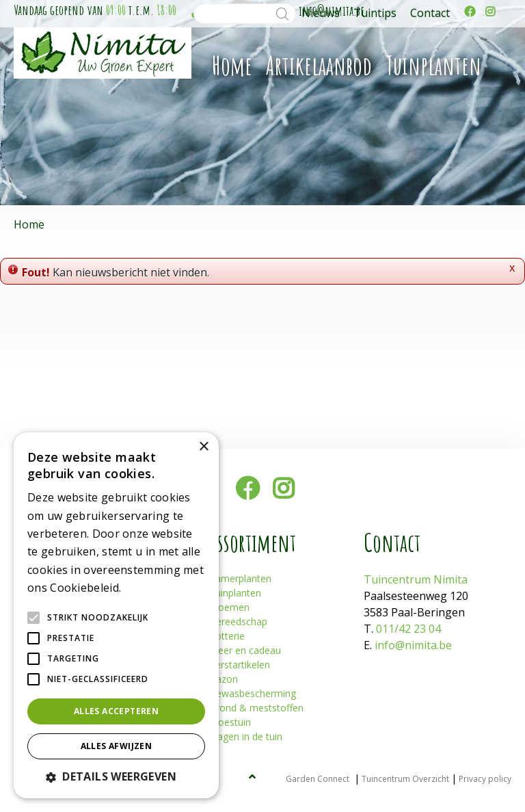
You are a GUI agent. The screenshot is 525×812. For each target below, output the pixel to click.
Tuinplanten (235, 593)
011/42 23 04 (408, 629)
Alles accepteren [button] (116, 711)
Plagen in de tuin (246, 736)
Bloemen (229, 607)
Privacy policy (485, 779)
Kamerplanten (240, 578)
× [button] (203, 447)
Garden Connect (318, 779)
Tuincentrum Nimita (416, 579)
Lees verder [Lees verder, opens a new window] (148, 589)
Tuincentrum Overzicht (405, 779)
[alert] (116, 615)
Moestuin (230, 722)
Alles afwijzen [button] (117, 746)
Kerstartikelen (240, 665)
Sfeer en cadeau (245, 650)
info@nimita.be (413, 645)
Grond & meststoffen (256, 708)
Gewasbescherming (253, 693)
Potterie (227, 636)
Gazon (224, 679)
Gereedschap (238, 621)
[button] (116, 776)
